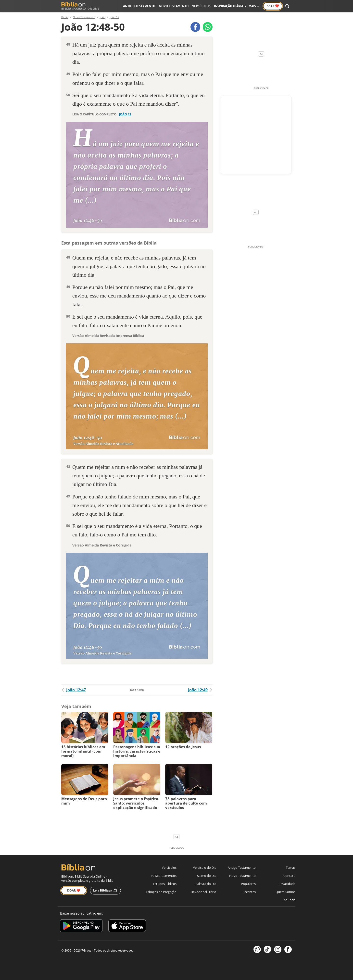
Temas (291, 868)
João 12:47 (74, 690)
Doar (273, 6)
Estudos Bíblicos (165, 884)
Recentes (249, 892)
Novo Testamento (174, 6)
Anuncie (290, 900)
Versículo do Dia (205, 868)
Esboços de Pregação (161, 892)
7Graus (86, 950)
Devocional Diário (203, 892)
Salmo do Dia (207, 876)
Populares (248, 884)
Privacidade (287, 884)
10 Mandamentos (164, 876)
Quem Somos (285, 892)
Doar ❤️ (74, 890)
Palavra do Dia (206, 884)
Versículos (201, 6)
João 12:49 (200, 690)
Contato (289, 876)
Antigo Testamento (139, 6)
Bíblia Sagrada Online (80, 6)
